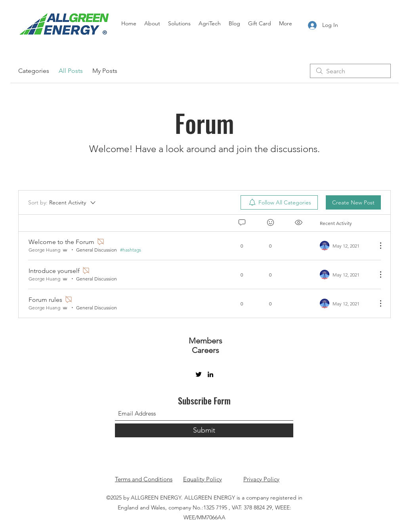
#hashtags (131, 250)
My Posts (105, 71)
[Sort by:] (62, 202)
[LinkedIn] (210, 374)
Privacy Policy (261, 479)
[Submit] (204, 430)
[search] (350, 71)
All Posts (71, 71)
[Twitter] (199, 374)
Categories (34, 71)
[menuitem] (279, 202)
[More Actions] (377, 246)
